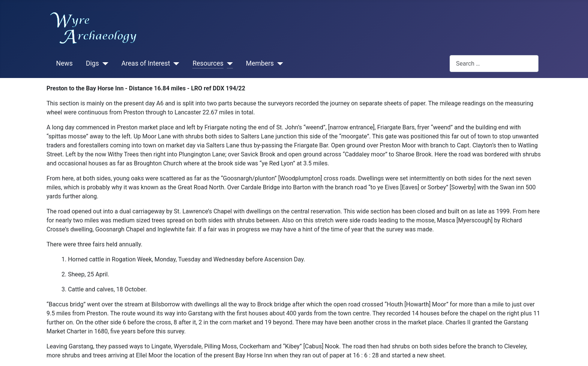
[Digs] (104, 64)
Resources (208, 63)
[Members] (278, 64)
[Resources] (228, 64)
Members (260, 63)
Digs (92, 63)
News (64, 63)
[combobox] (494, 64)
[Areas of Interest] (175, 64)
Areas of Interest (146, 63)
